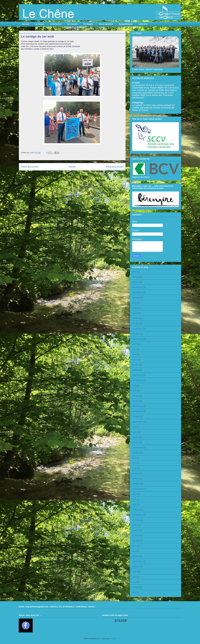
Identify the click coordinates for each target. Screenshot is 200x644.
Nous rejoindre (106, 24)
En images (88, 24)
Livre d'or (143, 24)
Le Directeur (56, 24)
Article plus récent (30, 167)
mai (134, 349)
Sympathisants (126, 24)
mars (135, 313)
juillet (135, 308)
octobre (136, 298)
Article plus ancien (115, 167)
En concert (72, 24)
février (135, 277)
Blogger (113, 639)
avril (134, 272)
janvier (135, 282)
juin (134, 427)
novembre (137, 292)
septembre (137, 339)
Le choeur (40, 24)
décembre (137, 287)
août (134, 303)
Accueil (25, 24)
